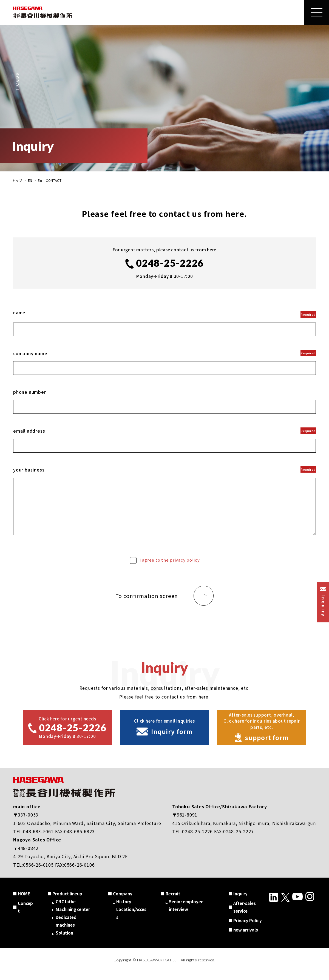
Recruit (173, 902)
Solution (64, 941)
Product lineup (67, 902)
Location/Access (131, 921)
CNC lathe (66, 910)
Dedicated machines (66, 929)
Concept (25, 915)
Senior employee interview (186, 914)
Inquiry (240, 902)
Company (123, 902)
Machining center (73, 917)
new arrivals (246, 938)
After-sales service (245, 915)
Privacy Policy (248, 929)
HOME (24, 902)
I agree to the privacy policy (170, 568)
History (124, 910)
